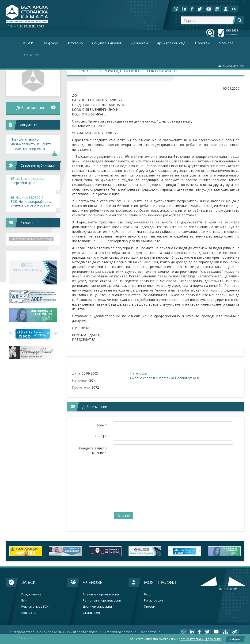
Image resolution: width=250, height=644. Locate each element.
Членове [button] (226, 43)
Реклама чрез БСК (35, 607)
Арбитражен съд (171, 43)
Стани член (31, 55)
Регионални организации (102, 600)
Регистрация (153, 600)
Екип (25, 600)
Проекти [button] (202, 43)
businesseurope (226, 588)
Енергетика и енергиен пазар (31, 239)
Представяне (31, 594)
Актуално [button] (75, 43)
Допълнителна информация (200, 639)
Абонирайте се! (231, 66)
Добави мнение (36, 108)
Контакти (28, 613)
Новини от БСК (187, 378)
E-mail (101, 437)
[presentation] (149, 498)
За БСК (28, 582)
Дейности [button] (139, 43)
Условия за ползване (120, 632)
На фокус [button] (50, 43)
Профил (150, 607)
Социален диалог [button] (107, 43)
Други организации (97, 607)
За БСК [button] (27, 43)
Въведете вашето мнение (92, 450)
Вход (148, 594)
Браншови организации (101, 594)
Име (102, 425)
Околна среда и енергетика (152, 378)
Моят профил (160, 582)
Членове (93, 582)
